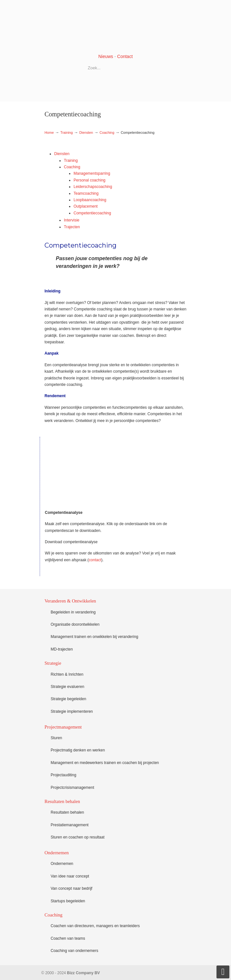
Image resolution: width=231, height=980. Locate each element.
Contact (125, 56)
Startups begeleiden (68, 901)
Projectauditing (63, 775)
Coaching (107, 132)
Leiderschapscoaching (93, 187)
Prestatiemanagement (70, 825)
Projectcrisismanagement (72, 788)
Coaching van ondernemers (74, 951)
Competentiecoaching (92, 213)
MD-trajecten (62, 649)
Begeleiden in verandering (73, 612)
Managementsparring (92, 173)
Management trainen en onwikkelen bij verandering (95, 637)
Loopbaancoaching (90, 200)
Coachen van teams (68, 938)
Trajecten (72, 227)
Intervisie (72, 220)
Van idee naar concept (70, 876)
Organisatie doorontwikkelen (75, 624)
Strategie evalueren (67, 687)
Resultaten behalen (67, 812)
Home (49, 132)
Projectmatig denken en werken (78, 750)
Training (67, 132)
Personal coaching (90, 180)
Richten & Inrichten (67, 674)
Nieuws (106, 56)
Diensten (86, 132)
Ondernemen (62, 864)
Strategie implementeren (72, 711)
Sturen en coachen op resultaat (78, 837)
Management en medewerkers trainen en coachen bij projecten (105, 763)
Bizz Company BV (115, 26)
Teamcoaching (86, 193)
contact (95, 560)
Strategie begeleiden (68, 699)
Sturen (56, 738)
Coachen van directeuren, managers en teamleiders (95, 926)
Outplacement (86, 206)
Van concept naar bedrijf (71, 888)
